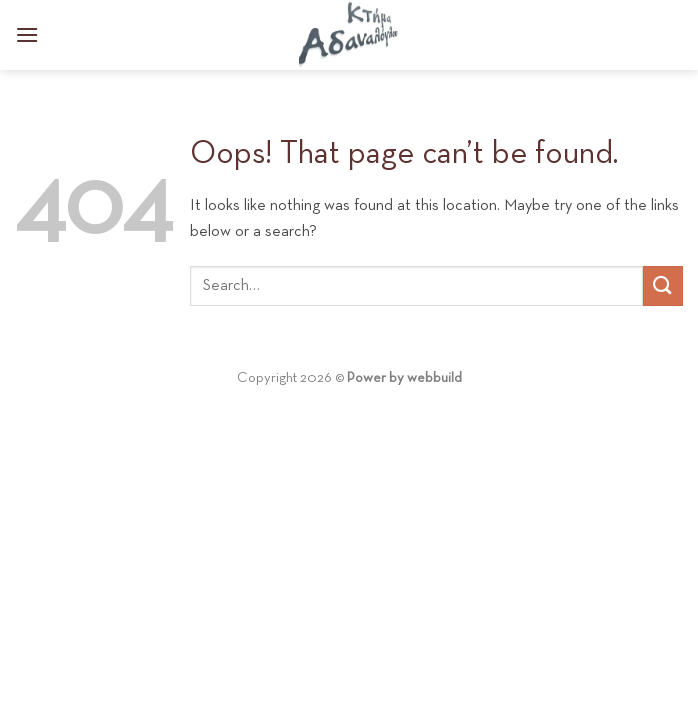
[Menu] (27, 34)
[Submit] (663, 285)
